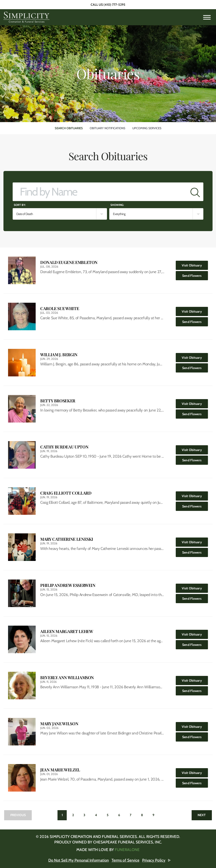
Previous (18, 815)
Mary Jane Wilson (59, 724)
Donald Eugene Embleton (69, 262)
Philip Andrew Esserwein (68, 585)
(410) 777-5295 (114, 5)
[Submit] (195, 192)
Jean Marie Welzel (60, 770)
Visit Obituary (195, 264)
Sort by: (20, 205)
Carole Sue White (60, 309)
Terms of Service (126, 860)
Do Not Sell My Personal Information (79, 860)
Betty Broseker (58, 401)
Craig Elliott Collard (66, 493)
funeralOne (127, 850)
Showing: (117, 205)
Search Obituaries (69, 128)
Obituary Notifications (108, 128)
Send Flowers (195, 274)
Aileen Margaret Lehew (67, 631)
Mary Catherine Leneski (67, 539)
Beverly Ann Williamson (67, 678)
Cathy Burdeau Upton (64, 447)
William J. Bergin (59, 355)
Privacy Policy (154, 860)
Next (202, 815)
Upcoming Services (147, 128)
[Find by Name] (100, 192)
